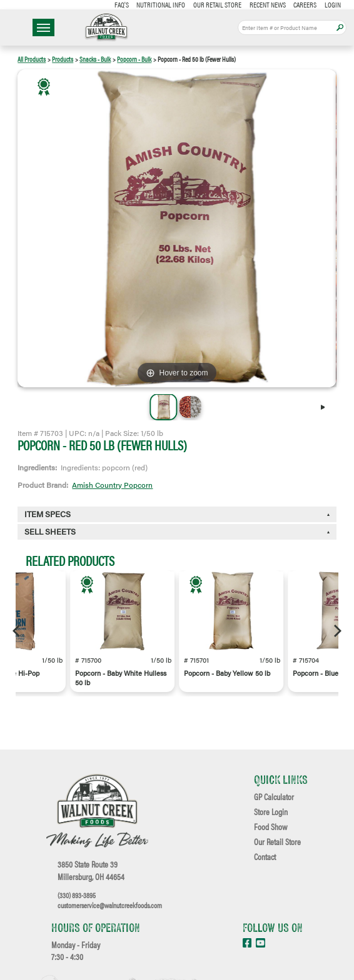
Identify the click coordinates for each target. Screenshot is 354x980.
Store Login (271, 812)
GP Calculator (274, 797)
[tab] (177, 532)
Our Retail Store (217, 4)
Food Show (271, 827)
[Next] (326, 407)
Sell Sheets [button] (50, 532)
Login (333, 4)
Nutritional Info (161, 4)
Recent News (268, 4)
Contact (265, 857)
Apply (340, 28)
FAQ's (122, 4)
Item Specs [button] (48, 514)
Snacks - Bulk (95, 59)
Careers (305, 4)
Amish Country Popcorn (112, 485)
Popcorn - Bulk (134, 59)
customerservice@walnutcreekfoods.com (110, 905)
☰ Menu (43, 27)
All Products (32, 59)
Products (63, 59)
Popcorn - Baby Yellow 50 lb (227, 673)
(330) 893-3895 (77, 895)
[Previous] (18, 631)
